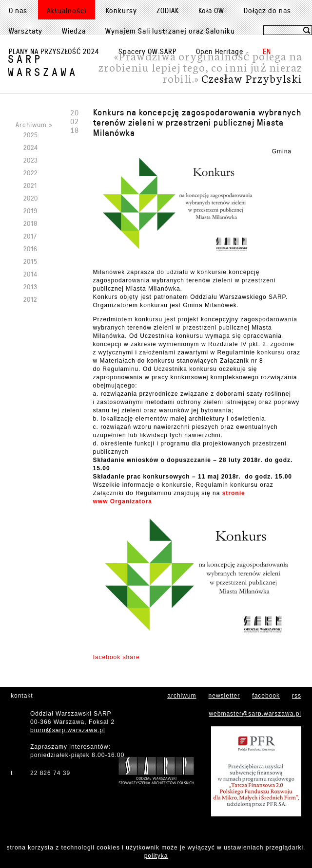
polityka (156, 856)
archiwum (182, 696)
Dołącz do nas (267, 10)
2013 (30, 286)
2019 (30, 211)
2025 (31, 135)
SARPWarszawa (43, 65)
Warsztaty (26, 31)
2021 (30, 185)
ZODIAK (168, 10)
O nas (18, 10)
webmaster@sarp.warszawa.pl (255, 714)
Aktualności (67, 10)
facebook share (117, 657)
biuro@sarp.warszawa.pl (68, 730)
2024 (31, 147)
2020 (31, 198)
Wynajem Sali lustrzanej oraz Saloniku (170, 31)
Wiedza (74, 31)
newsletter (224, 696)
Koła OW (211, 10)
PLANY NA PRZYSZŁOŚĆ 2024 (54, 51)
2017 (30, 236)
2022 (30, 173)
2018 (30, 223)
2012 (30, 299)
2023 (31, 160)
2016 (30, 249)
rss (297, 696)
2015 (30, 261)
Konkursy (121, 10)
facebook (266, 696)
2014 (30, 274)
